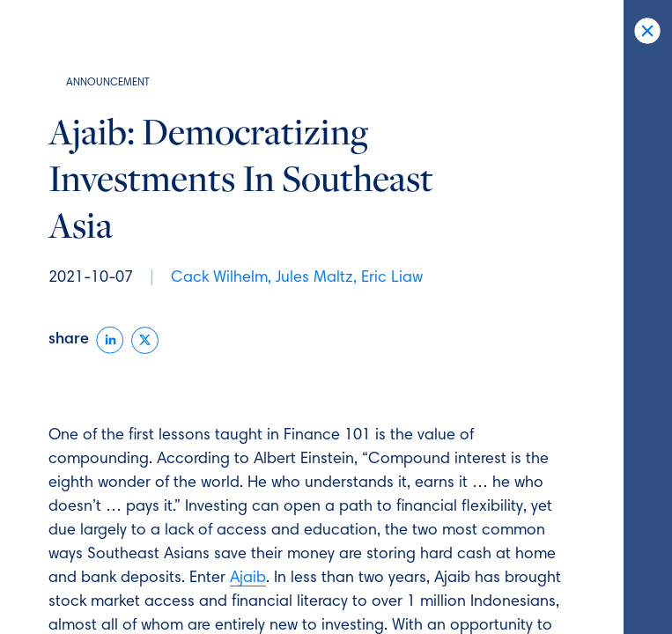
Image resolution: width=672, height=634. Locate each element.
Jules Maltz (314, 278)
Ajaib (248, 579)
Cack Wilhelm (219, 278)
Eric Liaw (392, 278)
